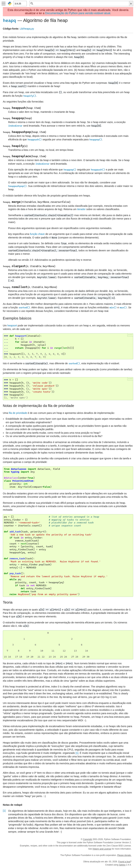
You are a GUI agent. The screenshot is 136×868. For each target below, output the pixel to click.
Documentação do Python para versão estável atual (78, 13)
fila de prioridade (18, 413)
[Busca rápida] (81, 4)
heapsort (12, 325)
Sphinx (122, 865)
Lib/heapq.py (27, 29)
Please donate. (124, 855)
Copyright (87, 839)
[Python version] (20, 4)
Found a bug (124, 862)
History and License (102, 849)
